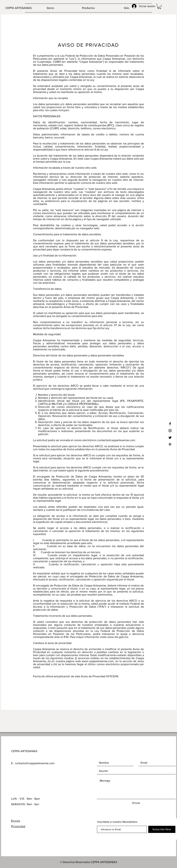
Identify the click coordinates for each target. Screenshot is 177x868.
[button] (159, 6)
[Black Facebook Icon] (170, 424)
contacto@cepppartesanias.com (35, 763)
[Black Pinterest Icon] (170, 445)
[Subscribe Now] (162, 829)
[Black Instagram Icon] (170, 431)
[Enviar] (136, 803)
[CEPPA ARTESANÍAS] (23, 8)
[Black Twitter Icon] (170, 438)
